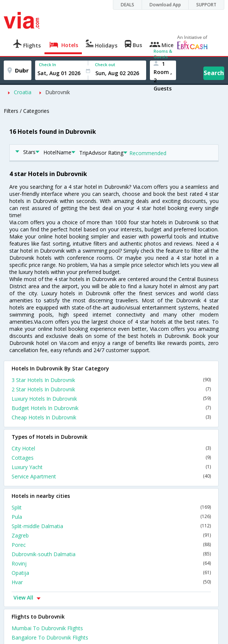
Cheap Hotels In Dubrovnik (111, 417)
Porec (111, 545)
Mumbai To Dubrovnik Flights (47, 628)
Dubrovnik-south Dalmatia (111, 554)
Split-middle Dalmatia (111, 526)
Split (111, 507)
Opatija (111, 573)
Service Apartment (111, 476)
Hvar (111, 582)
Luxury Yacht (111, 467)
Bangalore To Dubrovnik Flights (50, 637)
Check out (105, 64)
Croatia (23, 92)
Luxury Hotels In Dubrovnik (111, 399)
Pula (111, 517)
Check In (47, 64)
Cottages (111, 458)
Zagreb (111, 535)
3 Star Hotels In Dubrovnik (111, 380)
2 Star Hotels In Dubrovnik (111, 389)
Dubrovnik (58, 92)
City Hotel (111, 448)
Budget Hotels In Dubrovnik (111, 408)
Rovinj (111, 563)
